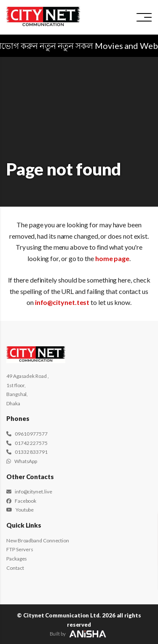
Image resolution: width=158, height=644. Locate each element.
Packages (17, 559)
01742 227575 (27, 443)
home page (112, 258)
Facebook (21, 501)
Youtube (20, 510)
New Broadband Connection (38, 540)
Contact (15, 568)
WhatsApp (22, 461)
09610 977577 (27, 434)
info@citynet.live (29, 492)
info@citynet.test (62, 302)
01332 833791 (27, 452)
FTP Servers (20, 549)
